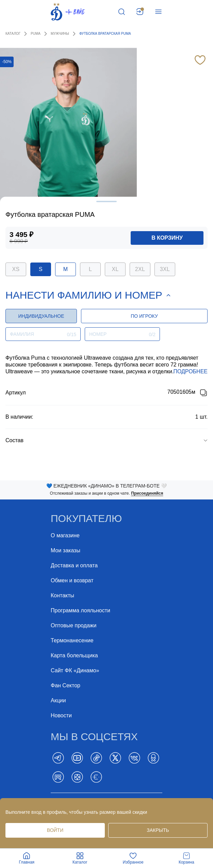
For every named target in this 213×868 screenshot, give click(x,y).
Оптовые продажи (73, 625)
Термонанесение (72, 640)
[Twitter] (115, 758)
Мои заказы (65, 550)
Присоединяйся (147, 493)
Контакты (62, 595)
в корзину (167, 238)
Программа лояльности (80, 610)
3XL (165, 269)
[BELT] (96, 777)
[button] (106, 440)
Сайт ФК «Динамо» (75, 670)
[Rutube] (58, 777)
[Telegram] (58, 758)
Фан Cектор (65, 685)
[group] (106, 440)
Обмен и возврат (72, 580)
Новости (61, 715)
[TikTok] (96, 758)
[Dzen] (77, 777)
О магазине (65, 535)
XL (115, 269)
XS (16, 269)
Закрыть (158, 830)
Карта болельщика (74, 655)
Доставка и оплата (74, 565)
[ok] (153, 758)
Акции (58, 700)
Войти (55, 830)
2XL (140, 269)
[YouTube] (77, 758)
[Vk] (134, 758)
